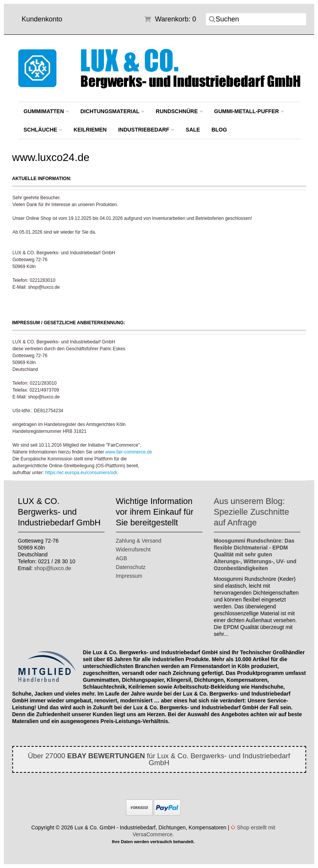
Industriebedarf (146, 130)
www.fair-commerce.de (129, 452)
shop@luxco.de (53, 568)
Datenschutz (131, 567)
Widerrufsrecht (133, 549)
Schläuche (43, 130)
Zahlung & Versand (139, 541)
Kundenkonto (42, 19)
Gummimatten (46, 111)
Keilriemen (90, 130)
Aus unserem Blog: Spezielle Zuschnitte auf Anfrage (252, 512)
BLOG (219, 130)
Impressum (129, 576)
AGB (122, 558)
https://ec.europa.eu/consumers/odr (81, 473)
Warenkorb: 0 (170, 19)
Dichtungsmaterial (112, 111)
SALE (193, 130)
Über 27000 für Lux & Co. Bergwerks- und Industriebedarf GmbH (159, 759)
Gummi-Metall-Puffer (249, 111)
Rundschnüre (179, 111)
